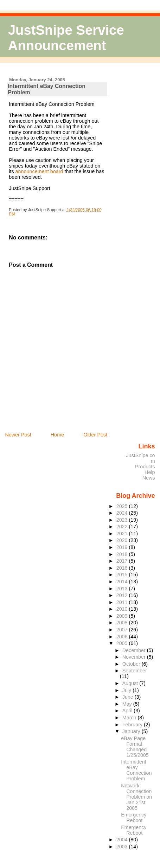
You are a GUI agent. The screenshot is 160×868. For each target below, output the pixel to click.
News (149, 478)
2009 (123, 616)
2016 (123, 568)
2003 (123, 847)
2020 (123, 540)
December (135, 650)
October (132, 664)
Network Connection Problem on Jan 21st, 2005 (136, 797)
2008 (123, 623)
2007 (123, 630)
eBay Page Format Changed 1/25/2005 (135, 747)
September (135, 671)
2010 (123, 609)
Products (145, 467)
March (130, 718)
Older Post (95, 435)
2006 (123, 637)
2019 (123, 547)
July (127, 690)
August (131, 683)
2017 (123, 561)
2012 (123, 595)
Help (150, 472)
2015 (123, 575)
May (128, 704)
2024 (123, 513)
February (133, 725)
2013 (123, 589)
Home (57, 435)
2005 (123, 643)
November (135, 657)
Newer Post (18, 435)
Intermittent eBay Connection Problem (136, 770)
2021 (123, 534)
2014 (123, 582)
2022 (123, 527)
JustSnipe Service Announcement (66, 38)
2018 (123, 554)
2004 (123, 840)
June (129, 697)
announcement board (40, 171)
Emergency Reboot (134, 818)
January (132, 731)
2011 (123, 602)
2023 (123, 520)
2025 (123, 506)
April (128, 711)
